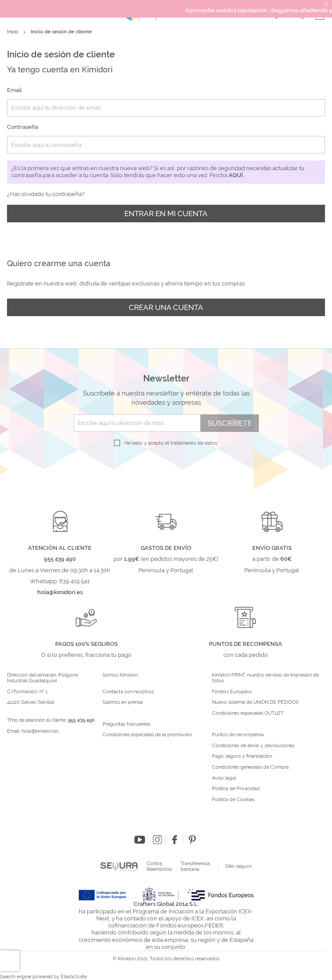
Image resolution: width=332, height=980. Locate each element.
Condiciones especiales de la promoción (148, 735)
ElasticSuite (74, 977)
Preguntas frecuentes (126, 724)
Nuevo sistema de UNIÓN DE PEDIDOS (255, 702)
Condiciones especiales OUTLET (248, 713)
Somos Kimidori (120, 675)
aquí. (237, 175)
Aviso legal (224, 778)
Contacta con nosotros (128, 692)
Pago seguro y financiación (242, 756)
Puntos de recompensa (238, 735)
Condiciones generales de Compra (250, 767)
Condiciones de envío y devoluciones (253, 746)
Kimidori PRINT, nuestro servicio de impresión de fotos (265, 678)
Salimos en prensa (123, 702)
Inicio (13, 32)
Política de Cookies (233, 800)
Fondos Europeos (232, 692)
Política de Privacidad (236, 789)
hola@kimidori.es (40, 731)
